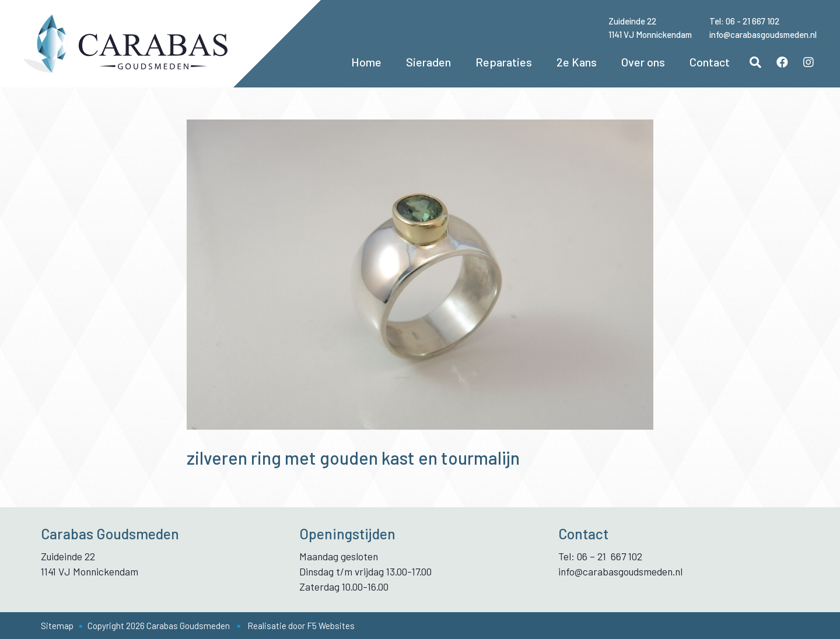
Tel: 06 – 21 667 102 (600, 556)
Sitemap (57, 626)
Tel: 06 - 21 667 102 (744, 21)
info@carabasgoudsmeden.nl (763, 34)
